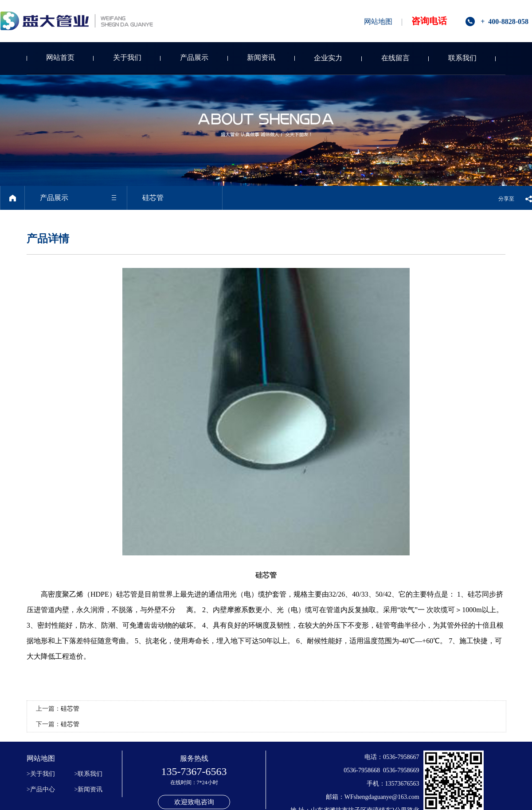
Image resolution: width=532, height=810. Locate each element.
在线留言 (395, 58)
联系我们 (462, 58)
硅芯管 (70, 709)
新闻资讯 (261, 57)
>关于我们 (41, 774)
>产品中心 (41, 789)
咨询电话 (429, 21)
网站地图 (378, 22)
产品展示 (194, 57)
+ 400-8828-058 (505, 22)
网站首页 (60, 57)
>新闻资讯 (89, 789)
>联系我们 (89, 774)
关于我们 (127, 57)
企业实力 (328, 58)
